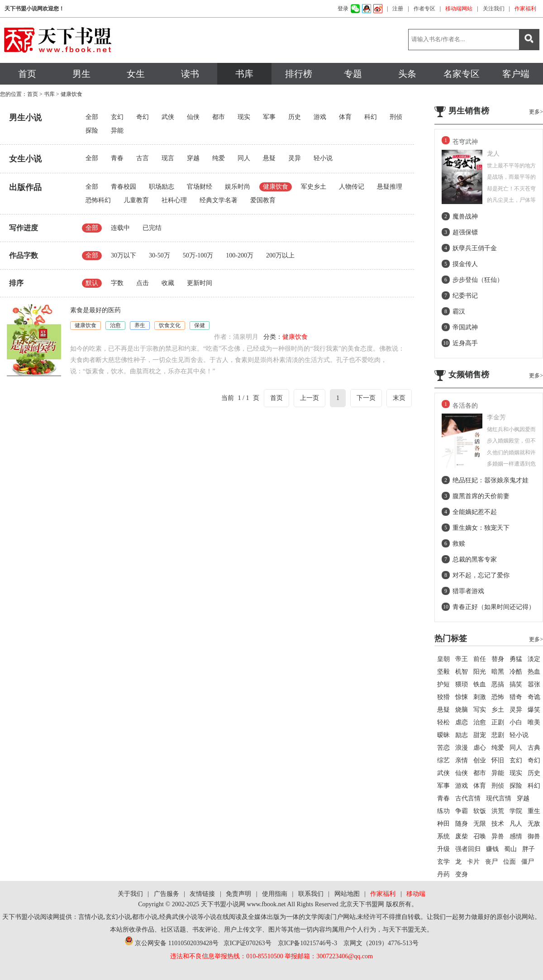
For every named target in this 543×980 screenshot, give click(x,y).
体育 (345, 117)
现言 (168, 158)
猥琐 (462, 684)
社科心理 (174, 200)
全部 (92, 117)
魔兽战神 (465, 216)
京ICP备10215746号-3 (307, 943)
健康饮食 (276, 187)
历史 (295, 117)
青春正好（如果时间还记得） (494, 607)
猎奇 (516, 697)
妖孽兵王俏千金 (475, 248)
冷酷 (516, 672)
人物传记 (352, 187)
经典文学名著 (219, 200)
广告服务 (167, 894)
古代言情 (468, 798)
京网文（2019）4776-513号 (381, 943)
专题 (353, 74)
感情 (516, 836)
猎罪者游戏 (468, 591)
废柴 (462, 836)
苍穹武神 (465, 142)
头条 (407, 74)
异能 (117, 131)
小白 (516, 722)
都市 (219, 117)
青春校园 (124, 187)
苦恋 (443, 748)
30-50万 (160, 255)
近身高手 (465, 343)
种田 (443, 824)
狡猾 (443, 697)
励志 (462, 735)
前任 (480, 659)
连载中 (120, 228)
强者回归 (468, 849)
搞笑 (516, 684)
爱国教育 (263, 200)
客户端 (516, 74)
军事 (269, 117)
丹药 (443, 874)
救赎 (459, 544)
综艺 (443, 760)
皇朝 (443, 659)
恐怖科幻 (98, 200)
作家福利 (525, 9)
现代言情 (499, 798)
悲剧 (498, 735)
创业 (480, 760)
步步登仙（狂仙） (478, 280)
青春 (117, 158)
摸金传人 (465, 264)
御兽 (534, 836)
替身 (498, 659)
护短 (443, 684)
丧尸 (491, 862)
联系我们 (311, 894)
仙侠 (193, 117)
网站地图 (347, 894)
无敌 (534, 824)
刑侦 (396, 117)
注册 (398, 9)
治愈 (115, 325)
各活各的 (465, 406)
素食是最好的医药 (95, 310)
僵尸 (528, 862)
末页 (399, 398)
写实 (480, 710)
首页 (27, 74)
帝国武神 (465, 327)
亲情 (462, 760)
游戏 (320, 117)
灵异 (295, 158)
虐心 (480, 748)
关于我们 (130, 894)
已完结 (152, 228)
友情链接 (202, 894)
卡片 (473, 862)
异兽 (498, 836)
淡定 (534, 659)
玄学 (443, 862)
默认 (92, 283)
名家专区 (462, 74)
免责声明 (238, 894)
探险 (92, 131)
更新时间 (200, 283)
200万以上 (280, 255)
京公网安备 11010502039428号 (171, 943)
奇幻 (143, 117)
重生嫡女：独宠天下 (481, 528)
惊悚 (462, 697)
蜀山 (510, 849)
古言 (143, 158)
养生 (140, 325)
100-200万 (240, 255)
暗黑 (498, 672)
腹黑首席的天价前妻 (481, 496)
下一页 (366, 398)
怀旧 (498, 760)
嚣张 (534, 684)
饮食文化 (170, 325)
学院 (516, 811)
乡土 (498, 710)
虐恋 (462, 722)
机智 (462, 672)
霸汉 (459, 312)
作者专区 (424, 9)
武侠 (168, 117)
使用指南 (275, 894)
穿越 (193, 158)
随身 (462, 824)
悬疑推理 (390, 187)
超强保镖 (465, 232)
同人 (244, 158)
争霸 (462, 811)
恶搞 (498, 684)
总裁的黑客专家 (475, 559)
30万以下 (124, 255)
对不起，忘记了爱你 (481, 575)
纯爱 (219, 158)
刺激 (480, 697)
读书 (190, 74)
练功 (443, 811)
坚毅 (443, 672)
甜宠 (480, 735)
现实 (244, 117)
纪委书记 (465, 296)
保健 (200, 325)
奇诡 (534, 697)
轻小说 (323, 158)
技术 (498, 824)
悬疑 (269, 158)
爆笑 (534, 710)
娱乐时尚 (238, 187)
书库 (244, 74)
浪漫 (462, 748)
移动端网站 (459, 9)
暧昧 (443, 735)
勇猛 (516, 659)
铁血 (480, 684)
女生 (136, 74)
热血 (534, 672)
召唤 (480, 836)
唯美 (534, 722)
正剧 (498, 722)
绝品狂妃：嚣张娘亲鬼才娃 (491, 480)
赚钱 (492, 849)
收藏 (168, 283)
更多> (536, 112)
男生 (81, 74)
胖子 (529, 849)
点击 (143, 283)
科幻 (371, 117)
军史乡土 (314, 187)
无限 (480, 824)
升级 (443, 849)
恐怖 (498, 697)
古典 (534, 748)
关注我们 (494, 9)
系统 (443, 836)
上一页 (310, 398)
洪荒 (498, 811)
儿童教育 (136, 200)
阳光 (480, 672)
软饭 (480, 811)
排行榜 (299, 74)
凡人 (516, 824)
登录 (343, 9)
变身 (462, 874)
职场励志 (162, 187)
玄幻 (117, 117)
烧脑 (462, 710)
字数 (117, 283)
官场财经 (200, 187)
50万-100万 (198, 255)
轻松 (443, 722)
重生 (534, 811)
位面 (510, 862)
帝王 (462, 659)
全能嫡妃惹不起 (475, 512)
